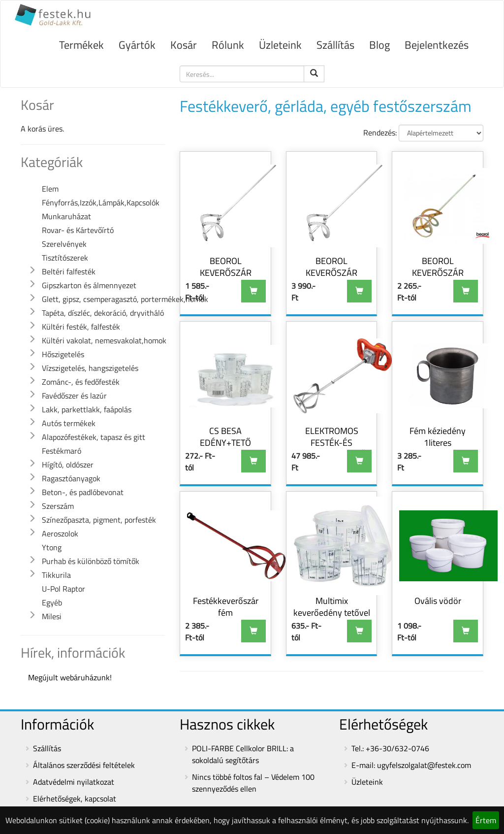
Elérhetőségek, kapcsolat (75, 799)
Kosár (184, 45)
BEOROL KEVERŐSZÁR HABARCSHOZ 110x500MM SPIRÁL (332, 279)
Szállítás (335, 45)
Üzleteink (280, 45)
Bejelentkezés (437, 45)
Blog (379, 45)
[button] (32, 270)
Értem (486, 820)
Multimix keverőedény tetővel (332, 607)
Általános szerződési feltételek (84, 765)
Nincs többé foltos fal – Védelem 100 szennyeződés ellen (253, 783)
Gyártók (137, 45)
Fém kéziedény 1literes (438, 437)
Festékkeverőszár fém (226, 607)
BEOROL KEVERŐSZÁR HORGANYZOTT (438, 273)
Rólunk (228, 45)
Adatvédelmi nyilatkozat (74, 782)
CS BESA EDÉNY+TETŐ (225, 437)
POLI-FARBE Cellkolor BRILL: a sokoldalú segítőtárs (243, 754)
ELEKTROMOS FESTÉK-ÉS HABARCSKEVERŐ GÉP (331, 449)
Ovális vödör (438, 601)
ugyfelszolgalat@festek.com (424, 765)
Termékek (81, 45)
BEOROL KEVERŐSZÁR (226, 267)
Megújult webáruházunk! (70, 677)
